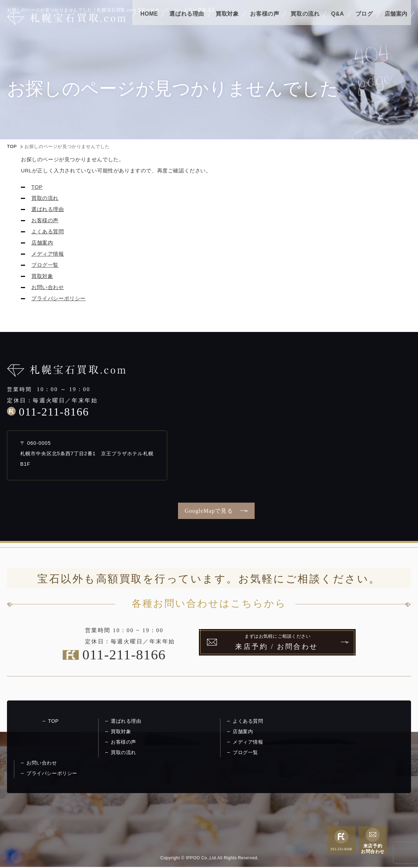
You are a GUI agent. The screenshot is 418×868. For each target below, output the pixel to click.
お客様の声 (265, 24)
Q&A (337, 24)
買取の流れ (305, 24)
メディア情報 (48, 254)
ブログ (364, 24)
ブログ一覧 (45, 265)
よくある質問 (48, 231)
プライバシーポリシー (59, 298)
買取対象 (227, 24)
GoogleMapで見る (209, 511)
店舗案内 (396, 24)
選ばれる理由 (187, 24)
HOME (149, 24)
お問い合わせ (48, 287)
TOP (12, 146)
